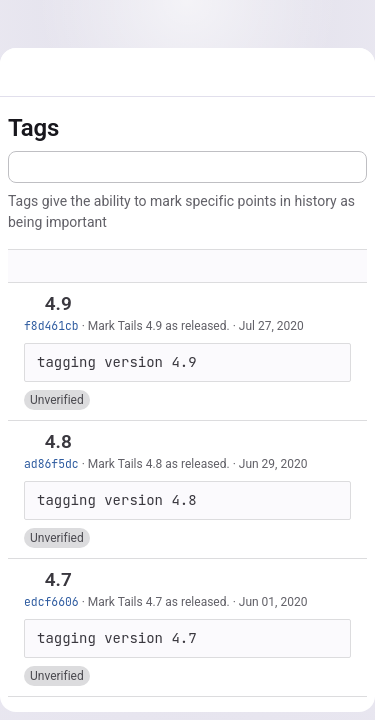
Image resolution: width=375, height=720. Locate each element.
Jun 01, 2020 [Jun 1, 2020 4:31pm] (273, 602)
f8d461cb (51, 325)
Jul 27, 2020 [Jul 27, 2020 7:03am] (271, 326)
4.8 (58, 441)
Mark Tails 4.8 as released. (159, 464)
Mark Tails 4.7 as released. (159, 602)
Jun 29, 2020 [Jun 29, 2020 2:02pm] (273, 464)
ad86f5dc (51, 463)
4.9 (58, 303)
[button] (57, 400)
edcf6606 (51, 601)
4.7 (58, 579)
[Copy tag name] (89, 305)
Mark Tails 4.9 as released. (159, 326)
